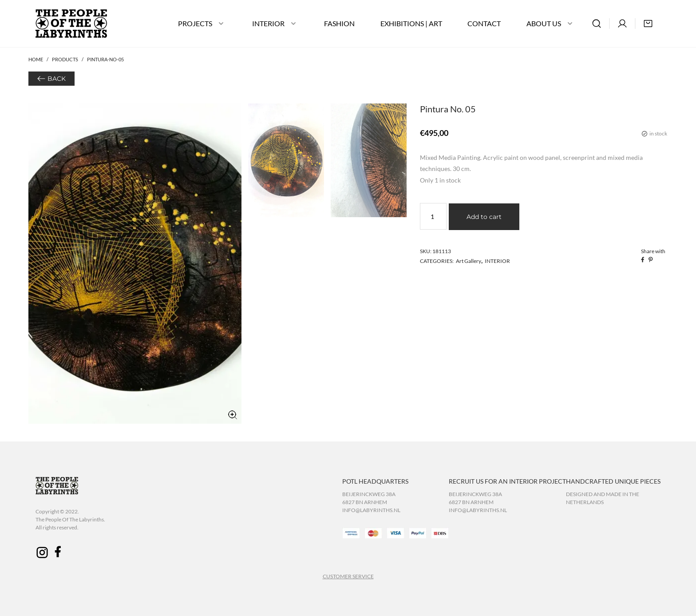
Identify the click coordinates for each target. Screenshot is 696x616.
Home (36, 59)
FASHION (339, 24)
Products (65, 59)
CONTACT (484, 24)
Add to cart (484, 217)
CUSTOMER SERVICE (348, 576)
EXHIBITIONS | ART (411, 24)
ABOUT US (544, 24)
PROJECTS (195, 24)
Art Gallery (469, 261)
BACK (57, 79)
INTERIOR (268, 24)
